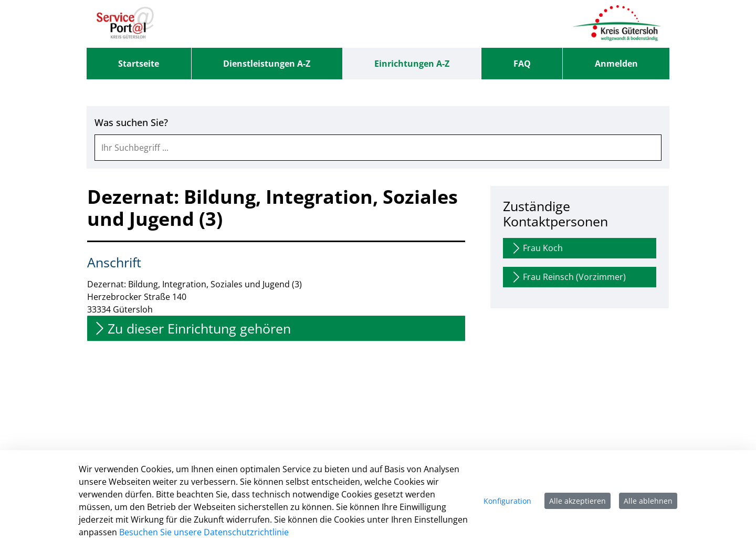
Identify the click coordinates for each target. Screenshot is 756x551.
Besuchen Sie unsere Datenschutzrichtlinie (204, 532)
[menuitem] (139, 64)
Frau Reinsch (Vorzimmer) (568, 277)
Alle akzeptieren (577, 501)
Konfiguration (507, 501)
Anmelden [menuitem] (616, 64)
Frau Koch (536, 248)
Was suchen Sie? (131, 123)
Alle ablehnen (648, 501)
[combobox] (378, 148)
